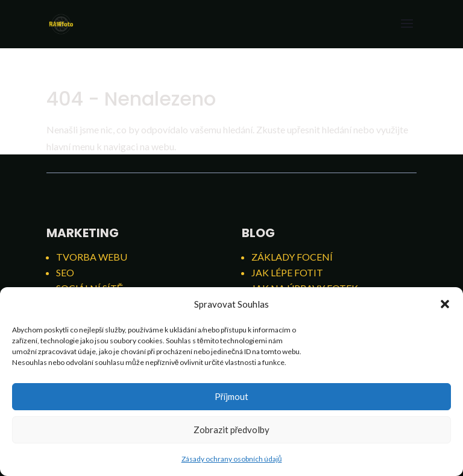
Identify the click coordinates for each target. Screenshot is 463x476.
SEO (65, 272)
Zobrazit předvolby (232, 430)
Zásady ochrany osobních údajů (232, 459)
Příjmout (232, 396)
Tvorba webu (92, 257)
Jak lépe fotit (287, 272)
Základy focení (292, 257)
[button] (445, 304)
